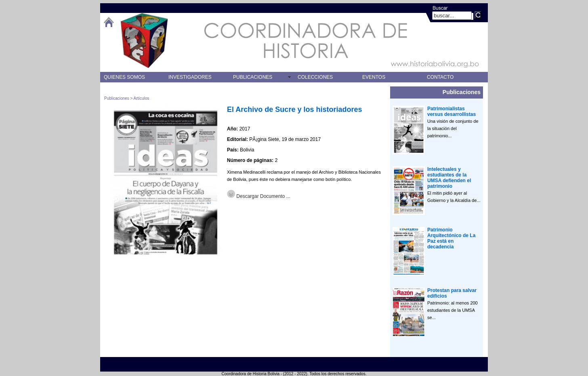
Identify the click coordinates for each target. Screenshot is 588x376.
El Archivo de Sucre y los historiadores (294, 109)
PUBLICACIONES (253, 77)
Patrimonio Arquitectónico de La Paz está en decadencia (451, 238)
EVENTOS (374, 77)
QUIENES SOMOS (124, 77)
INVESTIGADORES (190, 77)
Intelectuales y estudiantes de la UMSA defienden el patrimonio (449, 178)
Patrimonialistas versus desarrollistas (451, 111)
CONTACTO (440, 77)
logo (144, 41)
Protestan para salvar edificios (452, 293)
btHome (109, 22)
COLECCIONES (315, 77)
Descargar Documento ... (259, 196)
